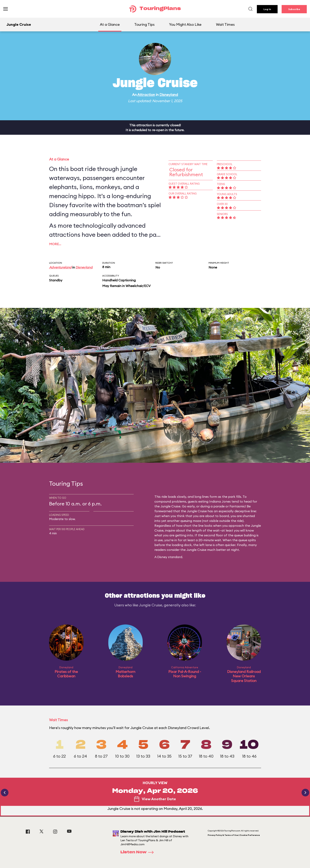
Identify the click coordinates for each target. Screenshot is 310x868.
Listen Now (138, 852)
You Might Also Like (185, 24)
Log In (267, 9)
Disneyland (169, 95)
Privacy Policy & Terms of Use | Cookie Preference (234, 835)
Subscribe (294, 9)
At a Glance (110, 24)
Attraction (146, 95)
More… (55, 244)
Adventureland (60, 267)
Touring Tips (144, 24)
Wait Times (225, 24)
